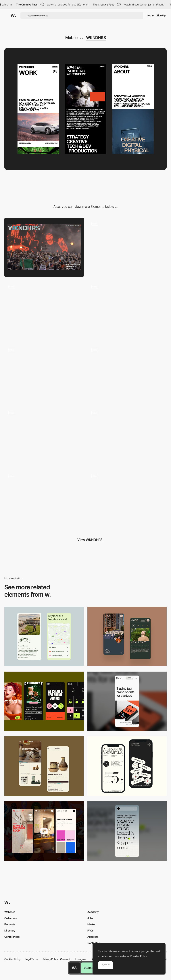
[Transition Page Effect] (44, 374)
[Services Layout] (127, 437)
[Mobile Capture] (44, 766)
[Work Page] (44, 500)
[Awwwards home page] (74, 968)
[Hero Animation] (127, 247)
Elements (10, 924)
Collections (11, 918)
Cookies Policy (13, 959)
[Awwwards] (13, 16)
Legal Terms (32, 959)
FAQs (90, 930)
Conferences (12, 937)
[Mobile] (127, 636)
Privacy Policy (50, 959)
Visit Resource (92, 968)
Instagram (81, 959)
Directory (10, 930)
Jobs (90, 918)
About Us (93, 937)
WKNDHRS (96, 38)
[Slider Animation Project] (127, 374)
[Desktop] (44, 247)
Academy (93, 912)
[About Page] (127, 310)
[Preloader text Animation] (44, 437)
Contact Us (94, 943)
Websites (10, 912)
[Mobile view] (44, 831)
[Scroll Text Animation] (44, 310)
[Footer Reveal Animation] (127, 500)
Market (92, 924)
